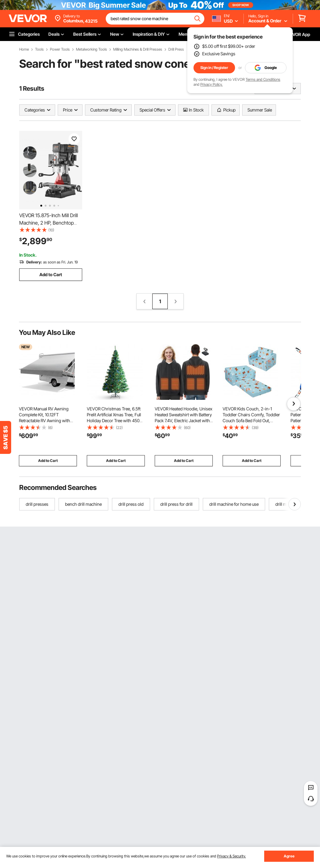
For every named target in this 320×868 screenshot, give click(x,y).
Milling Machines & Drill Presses (138, 49)
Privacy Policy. (211, 84)
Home (24, 49)
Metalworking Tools (91, 49)
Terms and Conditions (263, 79)
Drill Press (176, 49)
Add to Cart (51, 274)
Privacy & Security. (231, 856)
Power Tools (60, 49)
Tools (39, 49)
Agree (289, 856)
